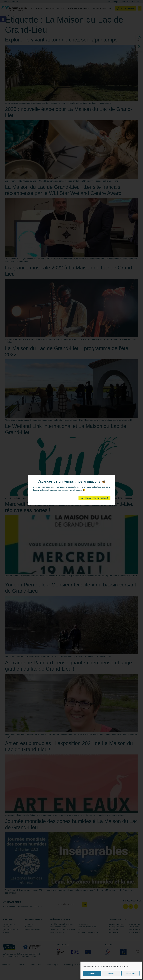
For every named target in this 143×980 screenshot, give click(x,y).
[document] (71, 490)
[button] (112, 478)
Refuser (111, 973)
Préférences (130, 973)
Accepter (92, 973)
